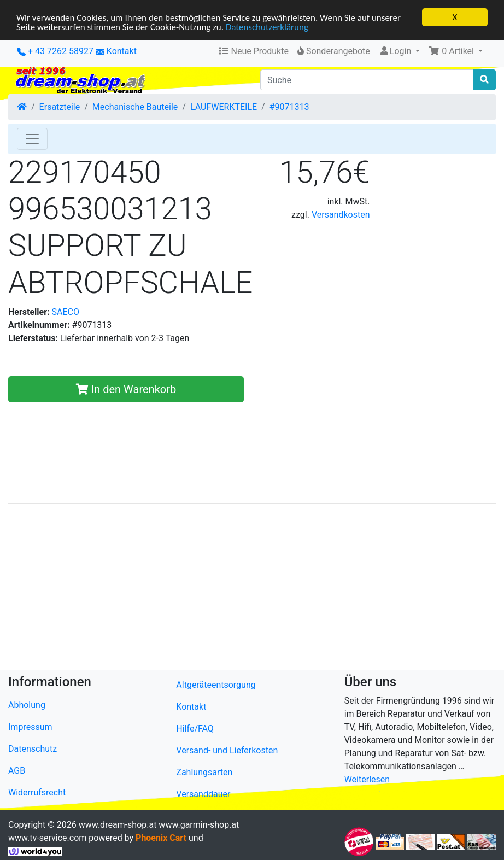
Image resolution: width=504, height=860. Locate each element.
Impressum (30, 727)
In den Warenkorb (126, 389)
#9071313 (289, 107)
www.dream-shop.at (118, 825)
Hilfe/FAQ (195, 729)
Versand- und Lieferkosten (227, 750)
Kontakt (122, 51)
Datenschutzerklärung (267, 27)
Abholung (27, 705)
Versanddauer (203, 794)
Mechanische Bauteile (135, 107)
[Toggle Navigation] (32, 139)
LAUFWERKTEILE (224, 107)
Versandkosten (341, 215)
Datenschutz (33, 749)
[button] (456, 51)
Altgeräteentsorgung (216, 685)
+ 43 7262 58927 (55, 51)
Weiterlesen (367, 779)
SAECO (66, 312)
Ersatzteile (60, 107)
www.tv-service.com (47, 838)
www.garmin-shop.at (199, 825)
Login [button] (396, 51)
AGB (17, 771)
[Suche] (367, 80)
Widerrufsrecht (37, 792)
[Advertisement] (252, 589)
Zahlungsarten (204, 772)
